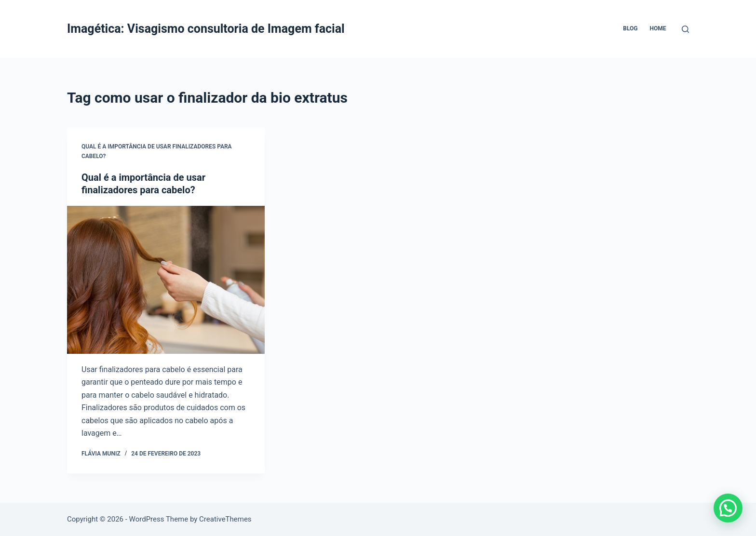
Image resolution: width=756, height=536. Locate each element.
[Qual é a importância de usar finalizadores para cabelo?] (166, 280)
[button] (728, 508)
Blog (630, 28)
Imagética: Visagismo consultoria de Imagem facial (206, 29)
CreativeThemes (225, 519)
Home (658, 28)
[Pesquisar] (685, 29)
